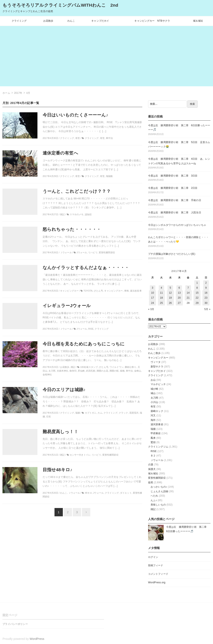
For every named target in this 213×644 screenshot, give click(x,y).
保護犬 (152, 469)
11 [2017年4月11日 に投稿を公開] (161, 293)
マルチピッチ (158, 384)
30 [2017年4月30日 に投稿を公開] (206, 303)
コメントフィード (158, 574)
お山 (153, 380)
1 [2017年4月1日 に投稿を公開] (197, 283)
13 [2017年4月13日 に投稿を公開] (179, 293)
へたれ (154, 496)
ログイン (153, 557)
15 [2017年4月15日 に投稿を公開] (197, 293)
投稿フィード (156, 565)
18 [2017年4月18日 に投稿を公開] (161, 298)
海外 (153, 420)
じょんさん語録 (159, 491)
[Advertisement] (106, 57)
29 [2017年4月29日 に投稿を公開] (197, 303)
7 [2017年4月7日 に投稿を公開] (188, 288)
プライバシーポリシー (15, 624)
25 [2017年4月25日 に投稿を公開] (161, 303)
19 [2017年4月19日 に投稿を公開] (170, 298)
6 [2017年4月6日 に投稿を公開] (179, 288)
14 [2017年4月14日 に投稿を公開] (188, 293)
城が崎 (154, 389)
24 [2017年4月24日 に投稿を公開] (152, 303)
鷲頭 (153, 442)
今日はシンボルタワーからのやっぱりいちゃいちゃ (177, 225)
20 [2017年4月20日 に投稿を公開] (179, 298)
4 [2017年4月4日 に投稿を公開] (162, 288)
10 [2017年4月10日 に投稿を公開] (152, 293)
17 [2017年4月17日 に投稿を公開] (152, 298)
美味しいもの (158, 505)
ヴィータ (156, 362)
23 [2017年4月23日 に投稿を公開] (206, 298)
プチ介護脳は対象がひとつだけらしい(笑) (172, 254)
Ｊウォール (157, 460)
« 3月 (151, 309)
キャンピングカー (158, 358)
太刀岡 (154, 398)
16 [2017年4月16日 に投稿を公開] (206, 293)
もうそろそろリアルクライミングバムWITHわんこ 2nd (60, 5)
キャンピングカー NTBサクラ (152, 21)
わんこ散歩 (154, 353)
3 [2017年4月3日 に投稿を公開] (153, 288)
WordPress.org (157, 582)
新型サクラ (157, 367)
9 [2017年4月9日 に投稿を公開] (206, 288)
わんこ (71, 21)
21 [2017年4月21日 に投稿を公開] (188, 298)
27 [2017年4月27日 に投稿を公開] (179, 303)
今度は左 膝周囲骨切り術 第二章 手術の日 (175, 200)
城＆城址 (198, 21)
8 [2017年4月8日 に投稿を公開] (197, 288)
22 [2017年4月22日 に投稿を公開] (197, 298)
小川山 (154, 402)
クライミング (19, 21)
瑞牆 (153, 429)
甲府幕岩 (156, 433)
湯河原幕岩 (157, 424)
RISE (154, 451)
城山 (153, 393)
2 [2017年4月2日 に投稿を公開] (206, 283)
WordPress (37, 639)
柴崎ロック (157, 411)
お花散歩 (48, 21)
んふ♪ (154, 500)
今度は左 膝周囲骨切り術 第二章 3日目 (173, 176)
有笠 (153, 407)
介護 (151, 465)
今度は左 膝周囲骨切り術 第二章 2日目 (173, 188)
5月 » (207, 309)
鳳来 (153, 438)
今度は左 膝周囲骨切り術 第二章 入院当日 (175, 213)
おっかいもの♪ (159, 487)
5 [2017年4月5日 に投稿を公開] (170, 288)
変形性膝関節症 (157, 478)
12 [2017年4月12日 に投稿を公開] (170, 293)
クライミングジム (158, 447)
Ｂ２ (153, 456)
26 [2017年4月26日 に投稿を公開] (170, 303)
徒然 (151, 482)
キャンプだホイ (100, 21)
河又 (153, 415)
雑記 (153, 509)
